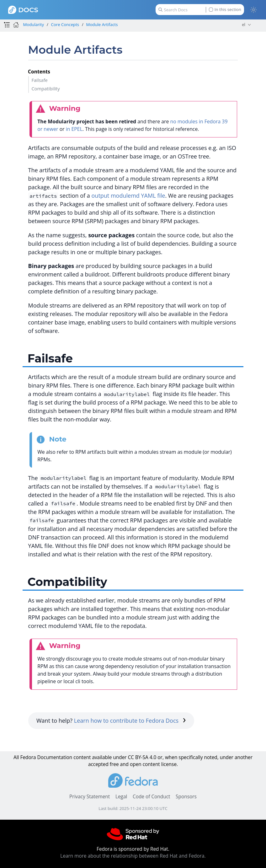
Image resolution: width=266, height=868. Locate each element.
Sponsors (186, 797)
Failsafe (39, 80)
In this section (225, 10)
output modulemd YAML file (128, 196)
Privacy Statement (90, 797)
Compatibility (45, 88)
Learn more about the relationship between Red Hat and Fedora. (133, 856)
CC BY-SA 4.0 (142, 757)
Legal (121, 797)
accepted (98, 764)
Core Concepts (65, 24)
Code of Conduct (152, 797)
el (244, 24)
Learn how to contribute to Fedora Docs (130, 721)
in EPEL (74, 129)
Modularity (33, 24)
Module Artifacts (102, 24)
